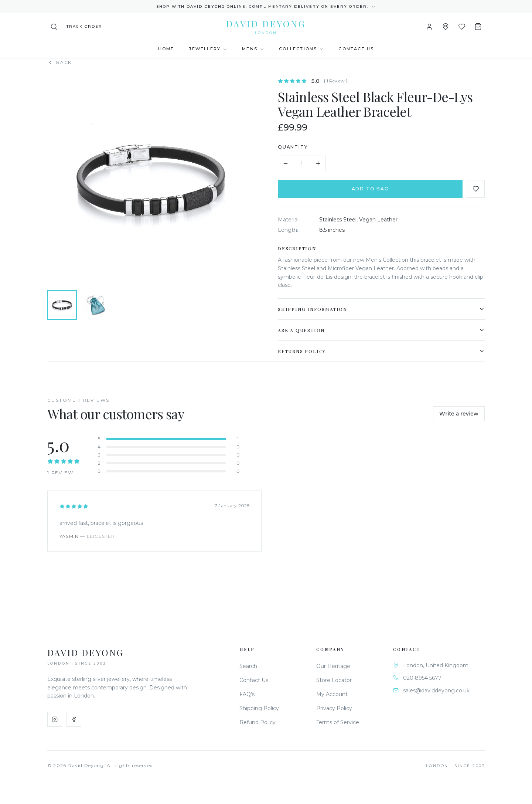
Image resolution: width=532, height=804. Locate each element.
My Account (332, 694)
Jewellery (208, 49)
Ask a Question (382, 330)
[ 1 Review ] (336, 81)
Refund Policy (258, 722)
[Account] (429, 27)
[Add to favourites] (476, 189)
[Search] (54, 27)
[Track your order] (84, 26)
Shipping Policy (259, 708)
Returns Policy (382, 351)
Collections (301, 49)
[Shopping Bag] (478, 27)
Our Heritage (333, 666)
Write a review (459, 414)
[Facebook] (74, 719)
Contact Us (356, 49)
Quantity (293, 147)
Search (248, 666)
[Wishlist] (462, 27)
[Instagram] (55, 719)
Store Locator (334, 680)
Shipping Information (382, 309)
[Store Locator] (446, 27)
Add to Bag (371, 189)
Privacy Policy (334, 708)
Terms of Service (338, 722)
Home (166, 49)
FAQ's (247, 694)
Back (59, 62)
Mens (253, 49)
